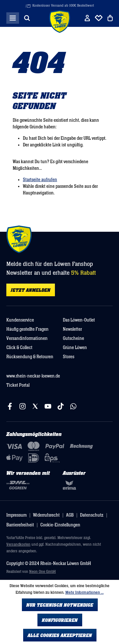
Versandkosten (18, 545)
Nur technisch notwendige (60, 605)
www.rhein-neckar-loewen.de (33, 376)
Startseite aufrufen (40, 180)
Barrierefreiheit (20, 525)
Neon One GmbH (43, 572)
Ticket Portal (18, 385)
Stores (69, 357)
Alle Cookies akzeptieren (60, 635)
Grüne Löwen (75, 348)
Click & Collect (19, 348)
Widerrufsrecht (46, 515)
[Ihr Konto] (87, 18)
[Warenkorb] (110, 18)
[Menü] (13, 18)
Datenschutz (92, 515)
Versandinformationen (27, 338)
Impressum (17, 515)
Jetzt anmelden (31, 290)
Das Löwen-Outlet (79, 320)
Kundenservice (20, 320)
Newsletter (72, 329)
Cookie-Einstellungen (60, 525)
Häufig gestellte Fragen (27, 329)
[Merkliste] (99, 18)
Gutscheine (73, 338)
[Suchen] (27, 18)
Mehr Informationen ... (85, 592)
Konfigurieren (60, 620)
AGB (70, 515)
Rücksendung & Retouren (30, 357)
